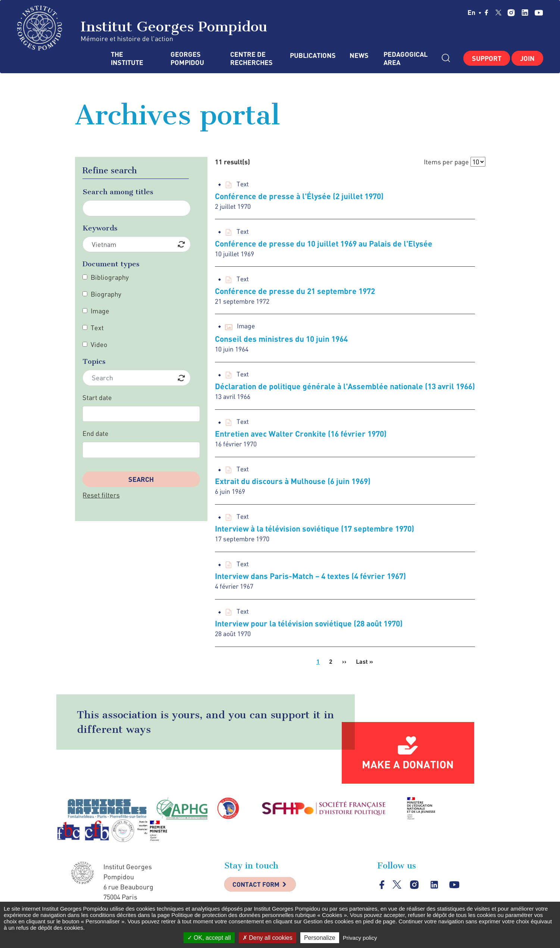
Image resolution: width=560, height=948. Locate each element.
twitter (498, 12)
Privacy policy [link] (360, 938)
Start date (97, 397)
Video (99, 344)
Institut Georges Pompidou (142, 28)
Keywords (100, 228)
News (359, 55)
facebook (487, 12)
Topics (94, 361)
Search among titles (118, 192)
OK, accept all (209, 938)
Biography (106, 294)
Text (97, 328)
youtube (539, 13)
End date (96, 433)
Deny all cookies (268, 938)
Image (100, 311)
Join (527, 58)
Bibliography (110, 277)
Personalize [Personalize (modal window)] (320, 938)
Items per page (446, 162)
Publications (312, 55)
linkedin (525, 13)
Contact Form (258, 891)
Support (487, 58)
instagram (511, 13)
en (474, 12)
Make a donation (408, 770)
